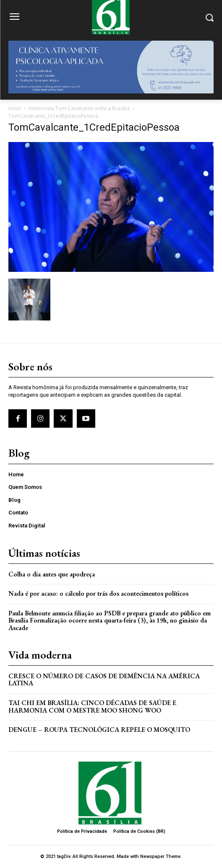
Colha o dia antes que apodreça (52, 574)
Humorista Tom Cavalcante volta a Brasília (79, 108)
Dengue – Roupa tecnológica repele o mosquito (99, 730)
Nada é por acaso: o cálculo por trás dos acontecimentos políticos (98, 593)
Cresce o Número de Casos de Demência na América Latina (104, 680)
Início (15, 108)
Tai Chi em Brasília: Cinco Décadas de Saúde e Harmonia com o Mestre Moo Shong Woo (92, 707)
